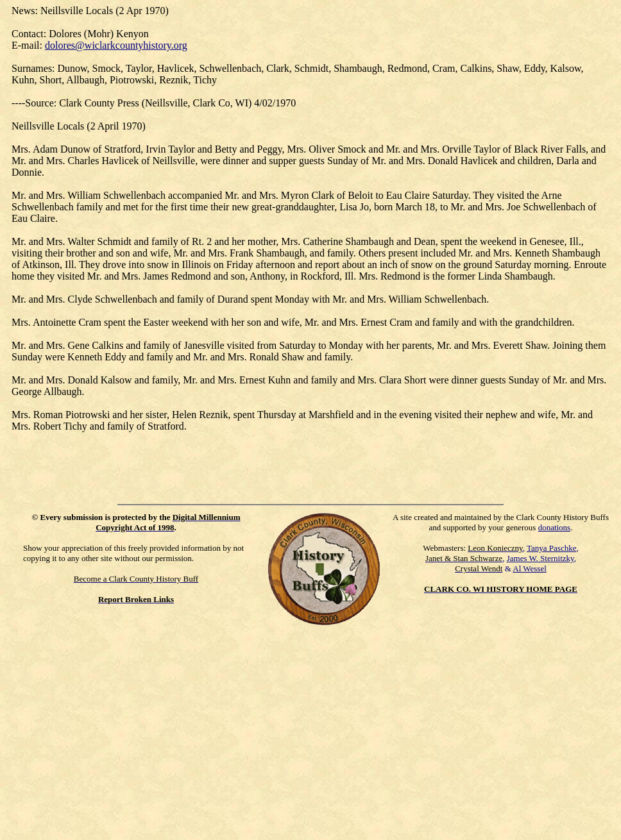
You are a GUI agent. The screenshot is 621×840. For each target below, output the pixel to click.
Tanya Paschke (551, 548)
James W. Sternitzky (540, 558)
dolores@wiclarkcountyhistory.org (116, 45)
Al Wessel (530, 568)
